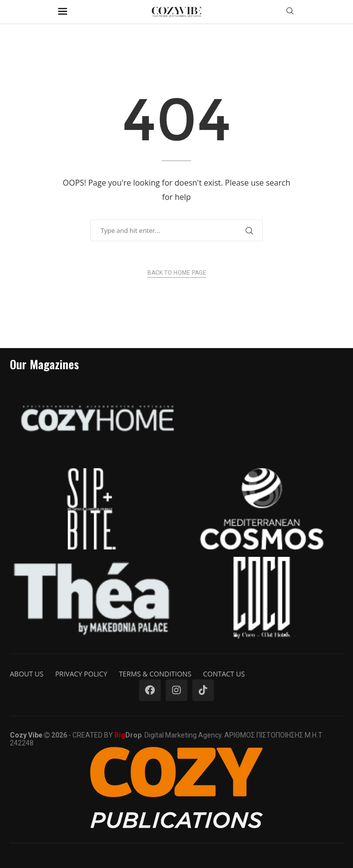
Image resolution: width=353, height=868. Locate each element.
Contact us (224, 674)
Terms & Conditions (155, 674)
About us (27, 674)
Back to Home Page (177, 273)
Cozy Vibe (26, 735)
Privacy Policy (81, 674)
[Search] (290, 12)
